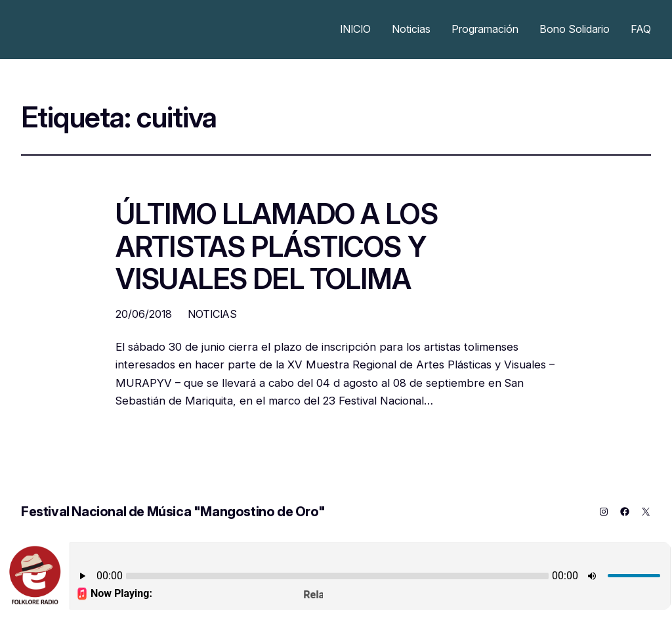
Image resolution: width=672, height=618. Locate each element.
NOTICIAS (212, 314)
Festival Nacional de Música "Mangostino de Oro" (173, 512)
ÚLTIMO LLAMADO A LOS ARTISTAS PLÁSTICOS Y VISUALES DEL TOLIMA (277, 247)
